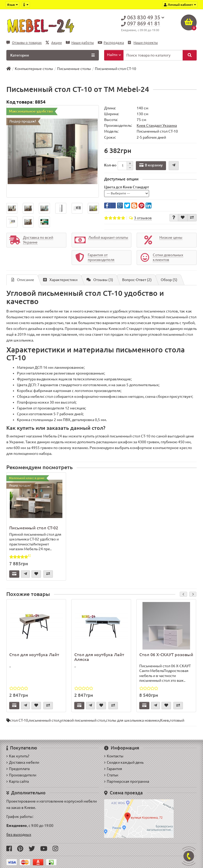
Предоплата (18, 769)
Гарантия (113, 769)
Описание (23, 280)
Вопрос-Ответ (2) (137, 280)
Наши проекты (143, 43)
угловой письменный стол (82, 720)
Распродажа (111, 43)
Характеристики (60, 280)
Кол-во (110, 165)
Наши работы (80, 43)
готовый (177, 720)
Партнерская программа (127, 781)
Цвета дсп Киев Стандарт (127, 187)
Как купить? (18, 756)
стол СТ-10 (19, 720)
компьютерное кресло (172, 448)
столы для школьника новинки (133, 720)
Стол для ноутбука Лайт (34, 655)
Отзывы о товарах (24, 43)
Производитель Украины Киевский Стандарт (103, 329)
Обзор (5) (169, 280)
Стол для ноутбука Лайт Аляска (99, 657)
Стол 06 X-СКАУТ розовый (166, 655)
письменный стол (44, 720)
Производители (21, 775)
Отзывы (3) (100, 280)
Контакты (114, 756)
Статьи (111, 775)
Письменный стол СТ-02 (34, 528)
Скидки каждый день (124, 762)
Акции (54, 43)
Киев (165, 720)
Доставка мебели (23, 762)
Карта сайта (18, 781)
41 (29, 555)
